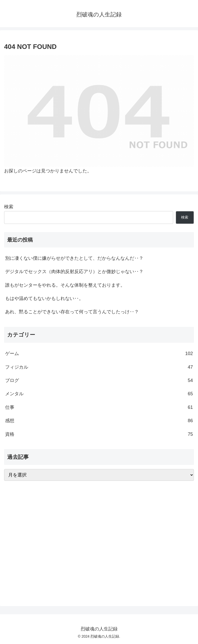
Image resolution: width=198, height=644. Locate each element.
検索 (9, 207)
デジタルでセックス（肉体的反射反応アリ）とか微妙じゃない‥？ (74, 272)
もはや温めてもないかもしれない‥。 (44, 298)
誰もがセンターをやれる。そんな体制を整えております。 (65, 285)
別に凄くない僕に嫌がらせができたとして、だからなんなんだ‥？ (74, 258)
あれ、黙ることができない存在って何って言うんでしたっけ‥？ (72, 312)
